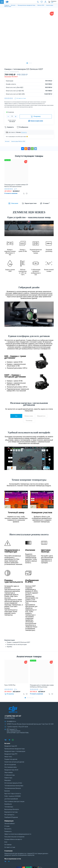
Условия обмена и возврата (13, 839)
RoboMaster (8, 804)
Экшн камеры (9, 772)
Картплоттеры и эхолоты (13, 794)
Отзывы (7, 826)
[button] (27, 63)
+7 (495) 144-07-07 (13, 716)
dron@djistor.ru (11, 721)
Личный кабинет (10, 824)
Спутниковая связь (11, 767)
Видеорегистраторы (11, 812)
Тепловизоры (9, 807)
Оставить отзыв (10, 847)
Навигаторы (8, 778)
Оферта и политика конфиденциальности (18, 834)
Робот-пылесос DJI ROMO (13, 796)
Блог (6, 842)
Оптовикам (8, 845)
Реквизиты (8, 831)
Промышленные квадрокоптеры (15, 749)
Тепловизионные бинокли (13, 788)
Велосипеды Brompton (12, 809)
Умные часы (8, 757)
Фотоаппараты (9, 815)
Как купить (8, 829)
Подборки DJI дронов (11, 817)
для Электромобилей (11, 799)
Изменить (24, 132)
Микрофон (8, 780)
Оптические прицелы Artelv (13, 783)
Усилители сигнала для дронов (14, 762)
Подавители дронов (11, 759)
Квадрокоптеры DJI (11, 746)
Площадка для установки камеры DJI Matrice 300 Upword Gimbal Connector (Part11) (16, 186)
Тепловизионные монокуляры (14, 786)
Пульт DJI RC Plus (10, 685)
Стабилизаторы (10, 775)
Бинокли (7, 791)
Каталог (7, 141)
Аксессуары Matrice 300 (18, 141)
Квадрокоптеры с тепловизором (15, 751)
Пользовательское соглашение (14, 837)
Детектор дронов (10, 765)
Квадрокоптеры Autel (11, 770)
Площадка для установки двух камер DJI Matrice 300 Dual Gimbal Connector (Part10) (42, 686)
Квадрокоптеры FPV (11, 754)
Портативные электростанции (14, 802)
